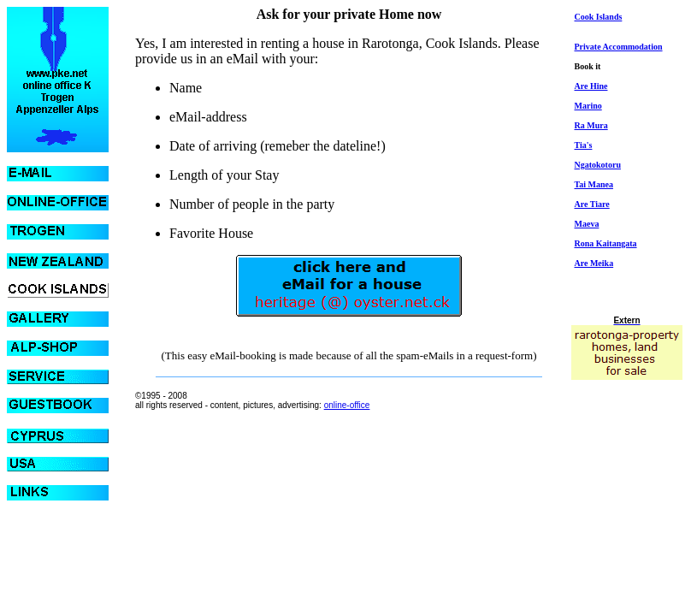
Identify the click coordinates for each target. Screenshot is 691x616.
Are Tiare (592, 204)
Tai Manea (594, 184)
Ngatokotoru (598, 165)
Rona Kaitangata (606, 243)
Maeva (587, 224)
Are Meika (594, 263)
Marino (588, 106)
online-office (347, 405)
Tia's (584, 145)
